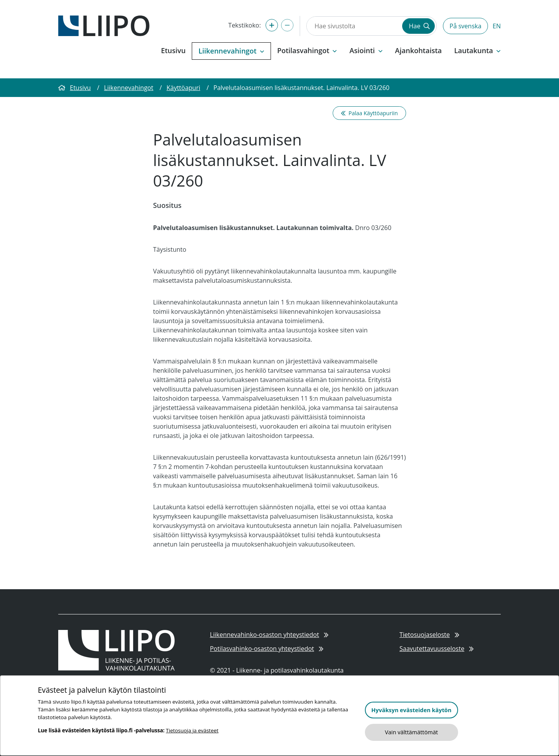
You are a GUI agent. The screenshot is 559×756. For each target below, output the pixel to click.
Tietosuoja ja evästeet (192, 730)
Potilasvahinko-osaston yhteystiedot (267, 649)
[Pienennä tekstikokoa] (287, 25)
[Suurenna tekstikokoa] (272, 25)
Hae (419, 26)
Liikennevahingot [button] (231, 51)
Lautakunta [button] (477, 50)
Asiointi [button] (366, 50)
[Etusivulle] (104, 25)
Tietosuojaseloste (429, 635)
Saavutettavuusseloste (437, 649)
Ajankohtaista (418, 50)
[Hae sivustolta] (354, 26)
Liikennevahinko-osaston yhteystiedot (269, 635)
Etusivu (173, 50)
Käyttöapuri (183, 88)
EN (497, 26)
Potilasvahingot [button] (307, 50)
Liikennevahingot (129, 88)
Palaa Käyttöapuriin (369, 113)
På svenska (465, 26)
